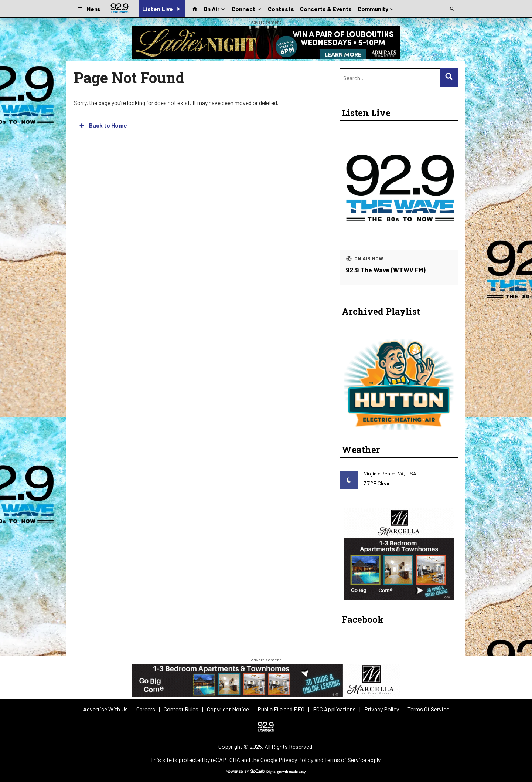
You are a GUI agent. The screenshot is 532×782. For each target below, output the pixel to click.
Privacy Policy (296, 760)
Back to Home (103, 125)
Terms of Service (345, 760)
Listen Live (366, 113)
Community (376, 8)
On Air (215, 8)
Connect (247, 8)
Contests (281, 9)
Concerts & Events (326, 9)
